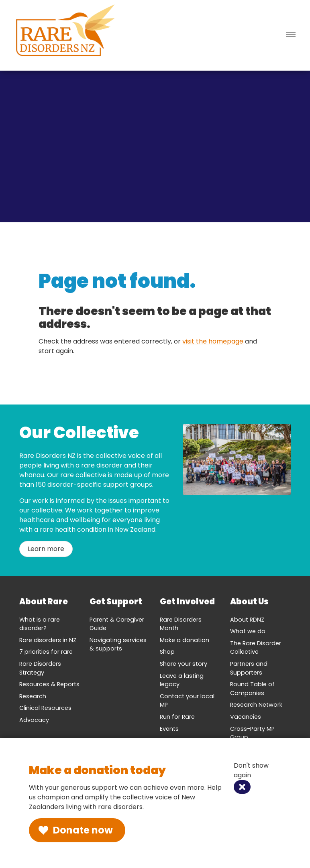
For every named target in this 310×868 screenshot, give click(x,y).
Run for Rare (177, 717)
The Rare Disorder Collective (256, 648)
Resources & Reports (49, 684)
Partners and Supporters (249, 668)
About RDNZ (247, 620)
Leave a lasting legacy (182, 680)
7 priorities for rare (46, 652)
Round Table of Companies (252, 689)
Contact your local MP (187, 701)
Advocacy (34, 720)
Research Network (256, 705)
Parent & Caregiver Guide (117, 624)
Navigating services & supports (118, 644)
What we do (248, 631)
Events (169, 729)
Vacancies (246, 717)
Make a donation (185, 640)
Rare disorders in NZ (48, 640)
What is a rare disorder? (40, 624)
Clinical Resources (45, 708)
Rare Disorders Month (181, 624)
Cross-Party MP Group (252, 733)
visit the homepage (213, 341)
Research (33, 696)
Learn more (46, 549)
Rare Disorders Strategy (40, 668)
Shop (167, 652)
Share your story (184, 664)
